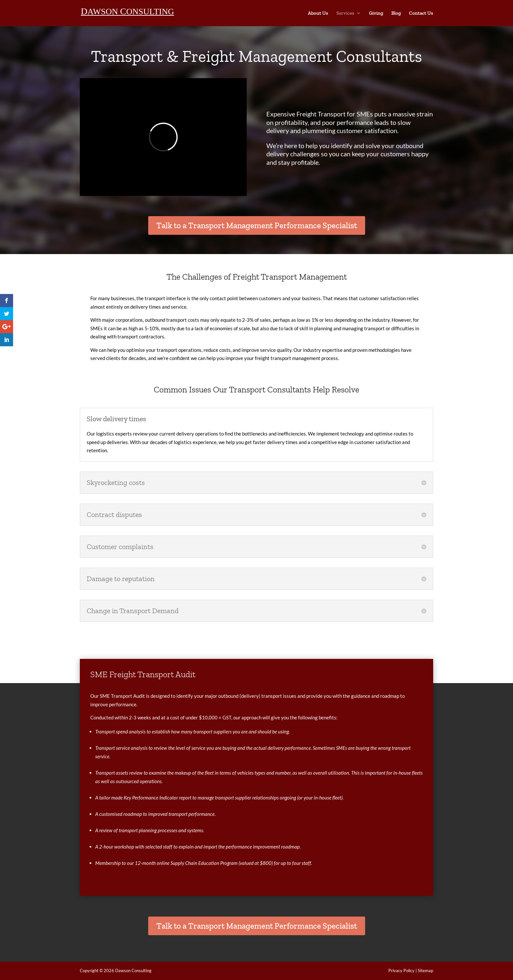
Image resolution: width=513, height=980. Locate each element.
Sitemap (425, 971)
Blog (396, 13)
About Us (318, 13)
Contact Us (421, 13)
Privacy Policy (401, 971)
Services (345, 13)
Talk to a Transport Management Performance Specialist (257, 225)
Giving (376, 13)
